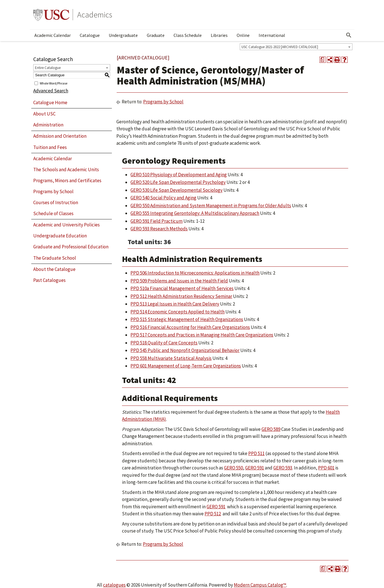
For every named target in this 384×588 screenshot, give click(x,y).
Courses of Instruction (56, 202)
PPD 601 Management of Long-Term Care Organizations (186, 366)
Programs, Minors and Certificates (67, 181)
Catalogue (90, 35)
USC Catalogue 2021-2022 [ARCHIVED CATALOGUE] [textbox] (280, 47)
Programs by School (53, 191)
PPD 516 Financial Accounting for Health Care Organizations (190, 327)
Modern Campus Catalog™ (260, 585)
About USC (44, 114)
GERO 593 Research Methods (159, 229)
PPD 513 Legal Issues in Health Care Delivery (175, 304)
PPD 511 (256, 453)
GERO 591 (255, 468)
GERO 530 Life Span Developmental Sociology (177, 190)
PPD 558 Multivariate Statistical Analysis (171, 358)
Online (243, 35)
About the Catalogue (54, 269)
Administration (48, 125)
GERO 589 (271, 429)
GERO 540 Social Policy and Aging (163, 198)
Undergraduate (123, 35)
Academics (95, 15)
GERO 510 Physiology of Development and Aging (179, 175)
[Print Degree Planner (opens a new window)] (323, 60)
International (272, 35)
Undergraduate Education (60, 236)
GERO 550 (233, 468)
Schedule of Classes (53, 213)
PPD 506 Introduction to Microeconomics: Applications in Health (195, 273)
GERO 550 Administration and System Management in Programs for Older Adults (211, 206)
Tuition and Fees (50, 147)
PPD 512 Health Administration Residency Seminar (181, 296)
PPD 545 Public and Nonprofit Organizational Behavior (185, 350)
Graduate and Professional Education (71, 247)
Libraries (219, 35)
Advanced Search (51, 91)
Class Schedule (188, 35)
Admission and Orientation (60, 136)
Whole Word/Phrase (54, 83)
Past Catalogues (49, 280)
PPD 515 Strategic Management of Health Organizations (187, 319)
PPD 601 (326, 468)
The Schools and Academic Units (66, 170)
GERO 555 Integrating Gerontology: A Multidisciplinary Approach (195, 213)
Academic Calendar (53, 35)
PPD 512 (213, 514)
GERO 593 (283, 468)
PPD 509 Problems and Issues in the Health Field (179, 281)
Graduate (156, 35)
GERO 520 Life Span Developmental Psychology (178, 182)
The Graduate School (55, 258)
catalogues (114, 585)
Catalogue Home (50, 103)
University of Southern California (51, 15)
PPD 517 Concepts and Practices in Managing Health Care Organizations (202, 335)
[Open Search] (349, 35)
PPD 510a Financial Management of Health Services (182, 288)
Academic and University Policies (66, 225)
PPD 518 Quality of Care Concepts (164, 343)
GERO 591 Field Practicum (157, 221)
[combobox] (296, 47)
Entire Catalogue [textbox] (48, 68)
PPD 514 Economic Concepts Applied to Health (177, 312)
